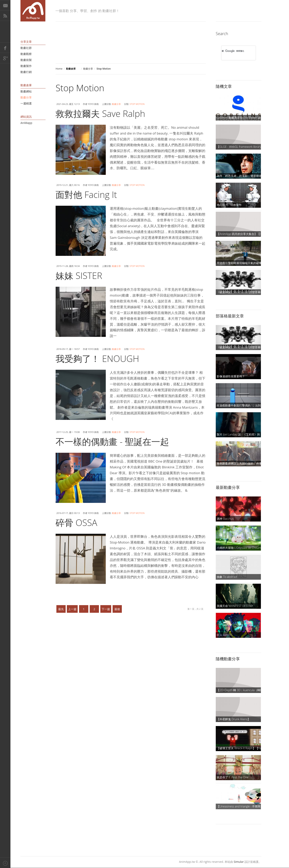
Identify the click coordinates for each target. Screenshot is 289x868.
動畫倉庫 (26, 85)
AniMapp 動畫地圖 (33, 11)
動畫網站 (26, 91)
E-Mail (5, 5)
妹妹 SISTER (79, 275)
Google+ (5, 58)
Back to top (5, 863)
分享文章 (26, 42)
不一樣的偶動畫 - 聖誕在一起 (112, 442)
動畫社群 (26, 48)
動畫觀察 (26, 54)
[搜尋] (233, 51)
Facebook (5, 48)
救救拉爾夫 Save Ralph (100, 113)
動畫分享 (88, 69)
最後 (117, 609)
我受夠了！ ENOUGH (97, 359)
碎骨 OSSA (76, 523)
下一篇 (106, 609)
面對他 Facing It (86, 194)
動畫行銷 (26, 72)
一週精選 (26, 103)
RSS (5, 16)
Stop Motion (137, 104)
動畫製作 (26, 66)
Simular (239, 862)
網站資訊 (26, 117)
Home (59, 69)
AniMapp (26, 123)
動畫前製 (26, 60)
